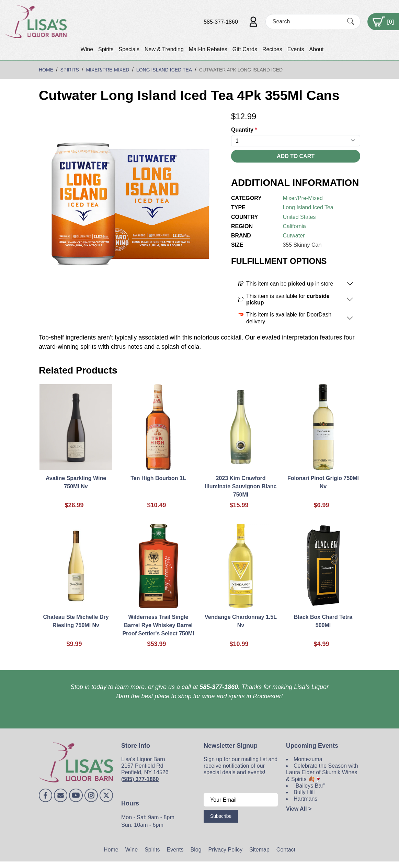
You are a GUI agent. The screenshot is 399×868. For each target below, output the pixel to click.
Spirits (106, 49)
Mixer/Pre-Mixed (303, 198)
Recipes (272, 49)
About (317, 49)
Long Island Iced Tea (308, 207)
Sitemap (259, 850)
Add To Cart (296, 156)
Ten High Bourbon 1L (158, 478)
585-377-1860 (221, 22)
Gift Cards (245, 49)
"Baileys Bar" (309, 786)
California (294, 226)
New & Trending (164, 49)
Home (111, 850)
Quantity (244, 130)
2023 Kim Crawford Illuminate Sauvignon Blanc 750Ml (241, 486)
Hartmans (305, 799)
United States (299, 217)
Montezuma (308, 759)
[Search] (307, 21)
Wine (87, 49)
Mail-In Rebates (208, 49)
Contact (286, 850)
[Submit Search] (351, 22)
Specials (129, 49)
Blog (196, 850)
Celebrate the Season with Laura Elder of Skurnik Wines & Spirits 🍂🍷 (322, 772)
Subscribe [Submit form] (221, 816)
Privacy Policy (226, 850)
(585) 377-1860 (140, 779)
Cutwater (294, 236)
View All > (299, 809)
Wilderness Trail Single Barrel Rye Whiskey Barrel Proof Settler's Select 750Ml (158, 625)
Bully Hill (304, 792)
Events (296, 49)
